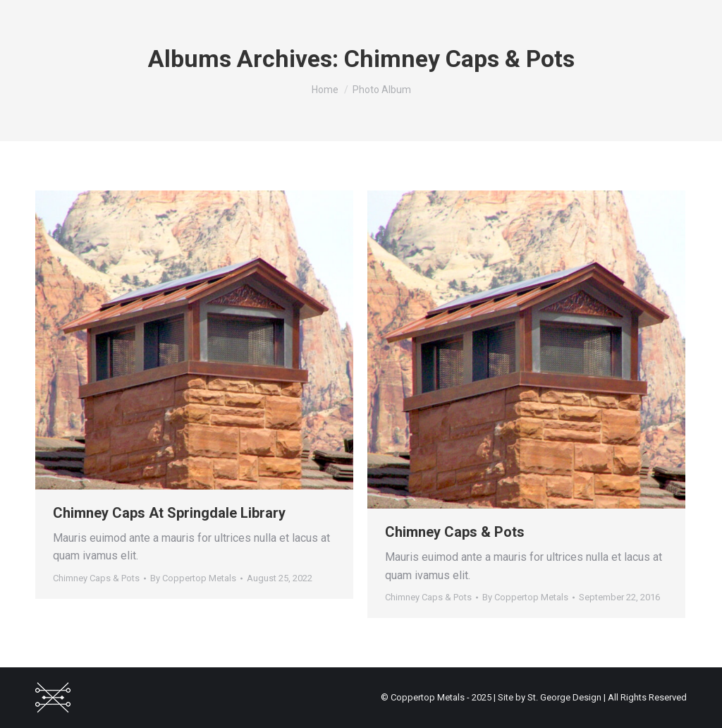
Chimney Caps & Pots (96, 578)
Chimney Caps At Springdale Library (169, 513)
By (193, 578)
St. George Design (564, 697)
